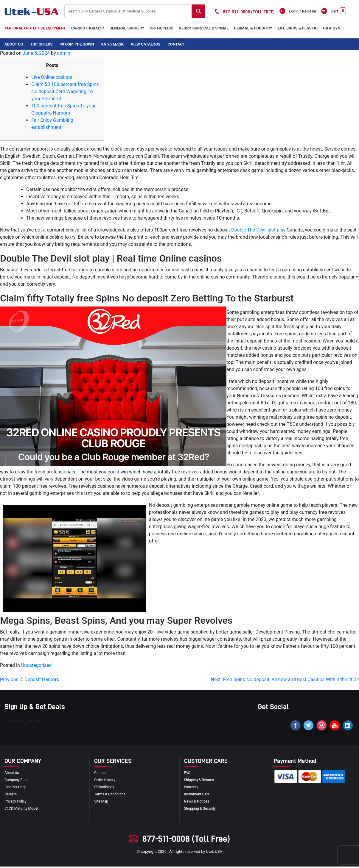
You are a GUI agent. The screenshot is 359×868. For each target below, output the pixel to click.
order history (105, 781)
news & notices (198, 803)
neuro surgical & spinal (204, 28)
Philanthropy (105, 788)
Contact (176, 44)
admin (63, 53)
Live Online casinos (52, 77)
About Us (14, 44)
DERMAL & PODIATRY (253, 28)
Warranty (192, 788)
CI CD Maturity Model (23, 810)
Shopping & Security (201, 810)
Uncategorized (36, 665)
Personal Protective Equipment (35, 28)
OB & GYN (332, 28)
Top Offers (41, 44)
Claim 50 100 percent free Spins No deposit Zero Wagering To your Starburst (65, 92)
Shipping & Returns (200, 781)
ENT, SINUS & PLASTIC (298, 28)
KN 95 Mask (112, 44)
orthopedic (161, 28)
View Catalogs (146, 44)
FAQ (188, 774)
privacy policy (16, 803)
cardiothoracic (88, 28)
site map (102, 803)
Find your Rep (16, 788)
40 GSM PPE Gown (77, 44)
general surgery (127, 28)
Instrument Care (198, 796)
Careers (11, 796)
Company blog (17, 781)
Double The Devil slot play (258, 230)
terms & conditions (111, 796)
